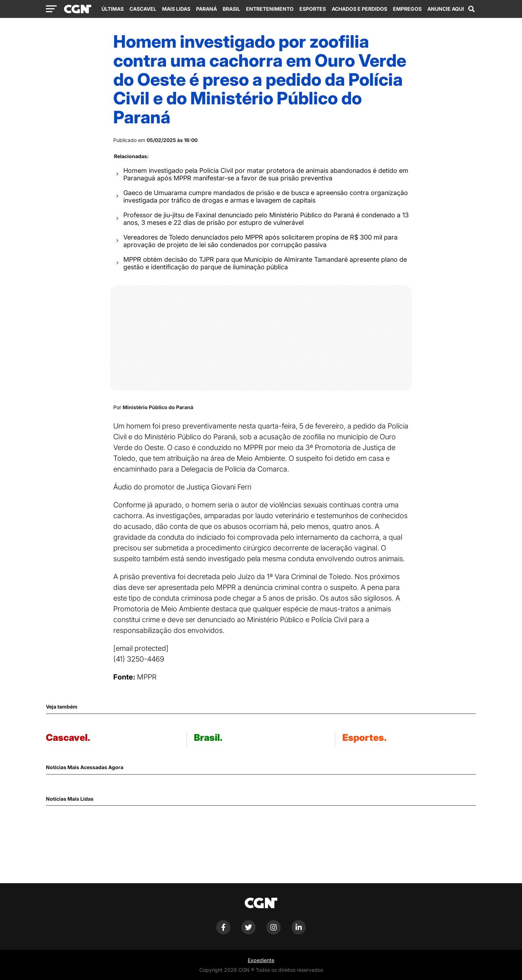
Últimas (113, 9)
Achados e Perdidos (359, 9)
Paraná (207, 9)
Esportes (313, 9)
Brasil (231, 9)
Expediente (261, 960)
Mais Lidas (176, 9)
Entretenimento (270, 9)
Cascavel (143, 9)
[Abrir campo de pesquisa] (471, 9)
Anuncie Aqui (446, 9)
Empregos (407, 9)
